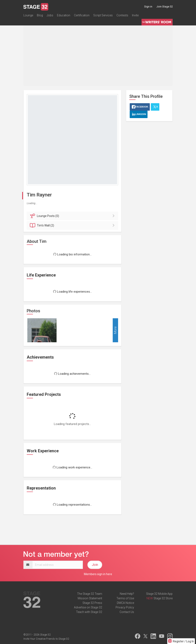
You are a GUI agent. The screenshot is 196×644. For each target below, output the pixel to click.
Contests (122, 15)
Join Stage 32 (165, 7)
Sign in (148, 7)
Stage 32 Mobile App (159, 594)
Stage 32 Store (163, 598)
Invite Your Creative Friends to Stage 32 (46, 639)
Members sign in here (98, 574)
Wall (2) (73, 225)
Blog (40, 15)
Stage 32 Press (92, 603)
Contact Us (127, 612)
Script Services (103, 15)
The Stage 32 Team (90, 594)
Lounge (28, 15)
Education (64, 15)
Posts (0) (73, 216)
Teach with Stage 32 (89, 612)
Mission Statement (90, 598)
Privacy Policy (125, 607)
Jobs (50, 15)
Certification (82, 15)
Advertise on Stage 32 (88, 607)
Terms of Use (125, 598)
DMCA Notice (125, 603)
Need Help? (127, 594)
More (115, 330)
